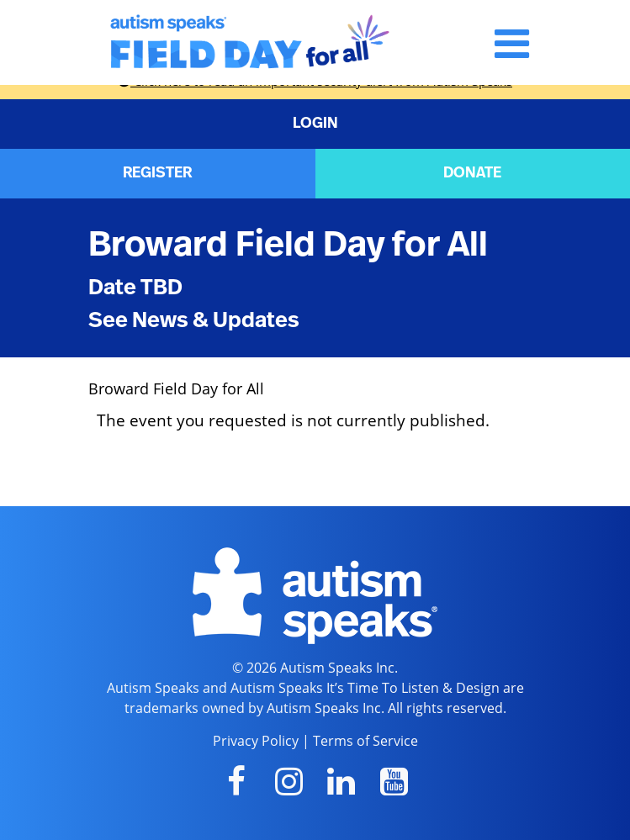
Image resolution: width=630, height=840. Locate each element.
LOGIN (315, 124)
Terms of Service (365, 741)
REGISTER (157, 173)
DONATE (472, 173)
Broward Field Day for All (288, 245)
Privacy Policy (256, 741)
